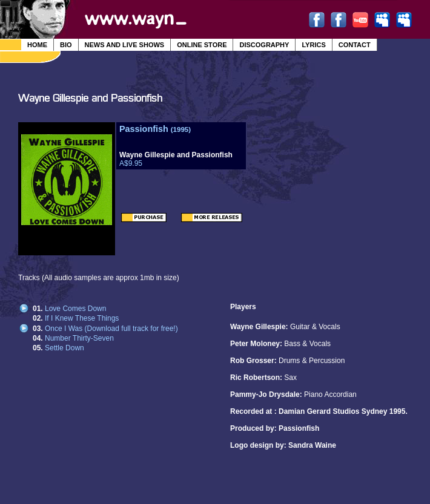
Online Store (202, 45)
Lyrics (313, 45)
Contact (355, 45)
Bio (66, 45)
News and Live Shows (125, 45)
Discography (264, 45)
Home (37, 45)
